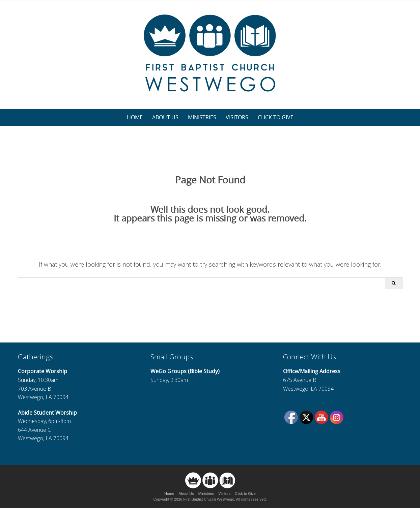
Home (135, 117)
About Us (165, 117)
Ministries (202, 117)
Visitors (237, 117)
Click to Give (276, 117)
